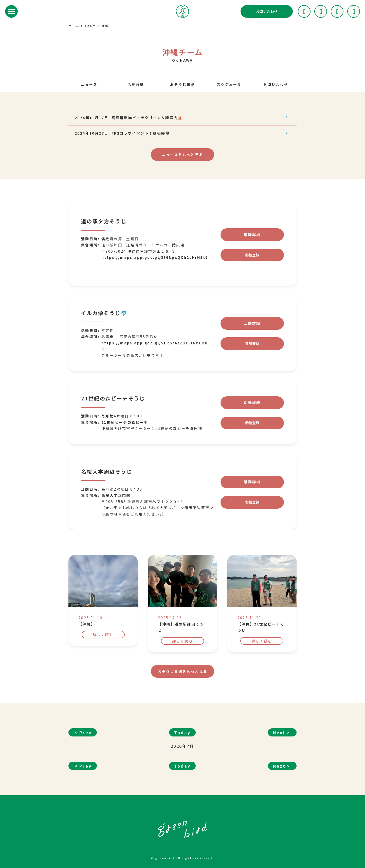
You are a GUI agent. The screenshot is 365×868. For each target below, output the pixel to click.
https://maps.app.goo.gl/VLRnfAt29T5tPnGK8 (154, 352)
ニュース (89, 84)
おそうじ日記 (182, 84)
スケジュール (229, 84)
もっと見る (183, 155)
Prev (86, 741)
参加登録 (252, 264)
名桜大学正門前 (116, 504)
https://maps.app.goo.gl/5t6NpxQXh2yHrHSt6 (155, 266)
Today (182, 741)
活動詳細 (136, 84)
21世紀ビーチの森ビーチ (125, 431)
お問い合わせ (267, 11)
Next (279, 741)
